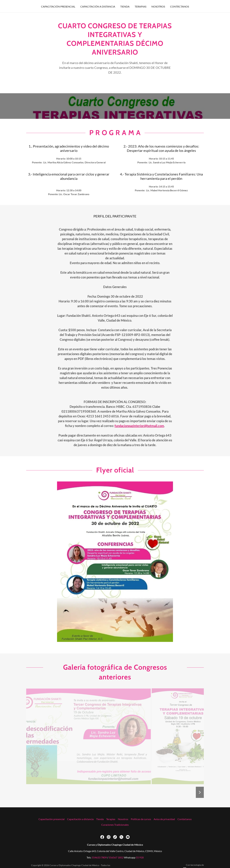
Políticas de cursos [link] (141, 819)
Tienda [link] (125, 6)
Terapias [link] (140, 6)
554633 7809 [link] (99, 857)
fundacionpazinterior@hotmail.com (139, 426)
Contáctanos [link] (180, 6)
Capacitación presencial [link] (58, 6)
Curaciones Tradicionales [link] (115, 825)
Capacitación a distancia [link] (98, 6)
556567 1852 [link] (116, 857)
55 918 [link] (140, 857)
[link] (102, 837)
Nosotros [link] (158, 6)
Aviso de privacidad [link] (164, 819)
